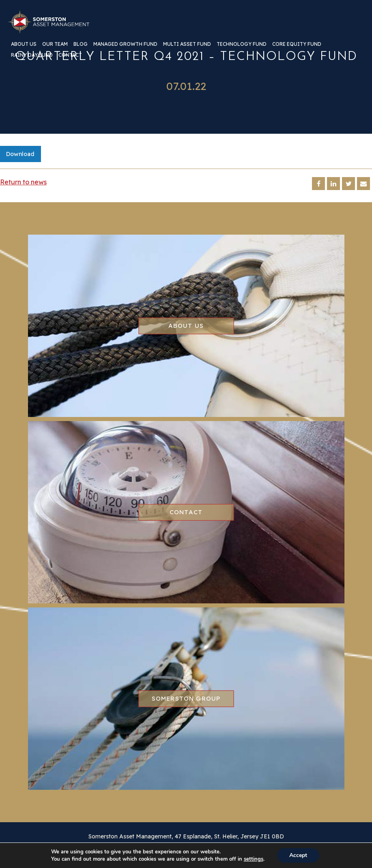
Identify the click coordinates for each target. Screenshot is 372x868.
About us (24, 44)
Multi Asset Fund (187, 44)
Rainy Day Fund (32, 55)
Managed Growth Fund (125, 44)
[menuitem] (24, 47)
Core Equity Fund (297, 44)
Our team (55, 44)
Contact (70, 55)
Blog (81, 44)
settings (254, 859)
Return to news (23, 182)
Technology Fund (242, 44)
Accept (298, 855)
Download (20, 154)
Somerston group (186, 698)
